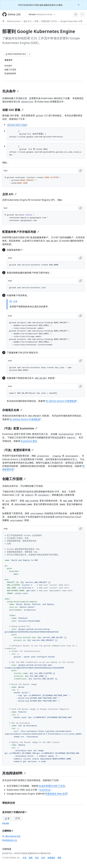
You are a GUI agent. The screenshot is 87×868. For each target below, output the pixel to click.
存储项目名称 (12, 410)
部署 (36, 21)
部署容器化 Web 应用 (56, 794)
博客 (59, 858)
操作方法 (28, 21)
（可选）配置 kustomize (20, 428)
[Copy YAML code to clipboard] (81, 529)
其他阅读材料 (14, 773)
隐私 (31, 858)
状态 (37, 858)
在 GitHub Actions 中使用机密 (61, 401)
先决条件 (11, 91)
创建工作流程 (14, 479)
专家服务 (51, 858)
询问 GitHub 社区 (11, 836)
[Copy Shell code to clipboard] (81, 171)
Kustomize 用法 (29, 441)
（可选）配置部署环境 (18, 450)
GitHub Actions (14, 21)
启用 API (9, 194)
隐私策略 (6, 823)
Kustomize (45, 790)
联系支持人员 (10, 840)
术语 (25, 858)
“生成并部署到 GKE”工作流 (52, 786)
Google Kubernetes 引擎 (71, 21)
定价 (43, 858)
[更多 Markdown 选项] (30, 54)
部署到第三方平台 (49, 21)
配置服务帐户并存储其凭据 (21, 232)
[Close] (79, 5)
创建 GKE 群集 (13, 110)
